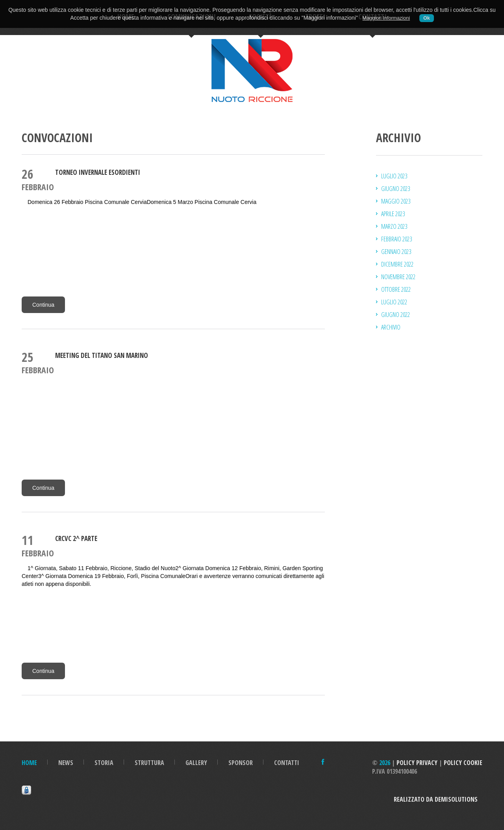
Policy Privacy (417, 763)
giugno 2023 (396, 189)
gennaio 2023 (396, 252)
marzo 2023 (394, 226)
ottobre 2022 (396, 289)
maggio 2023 (396, 201)
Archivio (391, 327)
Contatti (287, 763)
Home (29, 763)
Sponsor (241, 763)
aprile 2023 (393, 214)
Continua (43, 305)
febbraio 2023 (397, 239)
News (66, 763)
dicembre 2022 (397, 264)
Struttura (149, 763)
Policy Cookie (463, 763)
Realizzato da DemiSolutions (438, 799)
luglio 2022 (394, 302)
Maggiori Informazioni (386, 18)
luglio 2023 (394, 176)
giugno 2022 (396, 315)
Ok (427, 18)
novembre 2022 (398, 277)
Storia (104, 763)
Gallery (196, 763)
